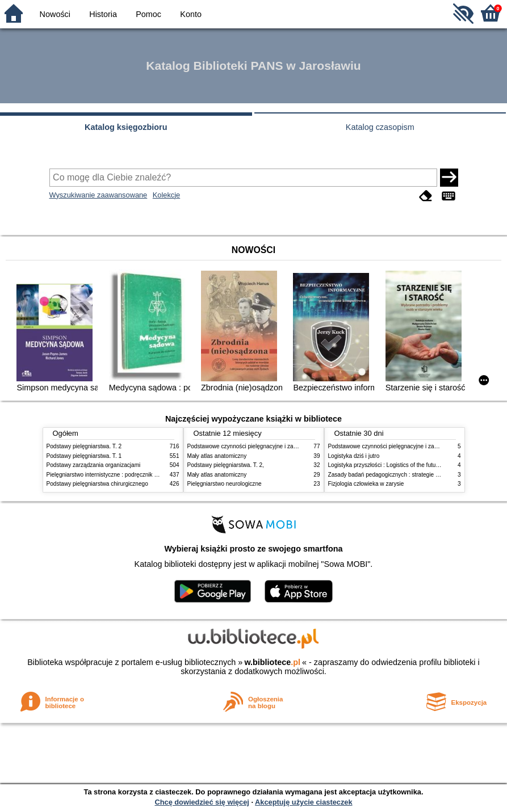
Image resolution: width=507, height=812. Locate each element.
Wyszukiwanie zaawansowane (99, 195)
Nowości (55, 14)
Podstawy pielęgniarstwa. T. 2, (226, 465)
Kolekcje (166, 195)
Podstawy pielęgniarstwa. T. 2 (84, 446)
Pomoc (148, 14)
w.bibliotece (272, 662)
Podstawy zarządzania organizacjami (94, 465)
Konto (191, 14)
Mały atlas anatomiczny (217, 456)
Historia (103, 14)
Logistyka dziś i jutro (354, 456)
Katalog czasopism (380, 127)
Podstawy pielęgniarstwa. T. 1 (84, 456)
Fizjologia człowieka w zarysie (366, 484)
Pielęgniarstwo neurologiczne (225, 484)
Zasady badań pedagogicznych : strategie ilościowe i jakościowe (410, 475)
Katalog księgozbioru (126, 127)
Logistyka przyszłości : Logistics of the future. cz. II (392, 465)
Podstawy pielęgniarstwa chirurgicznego (97, 484)
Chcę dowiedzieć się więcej (202, 802)
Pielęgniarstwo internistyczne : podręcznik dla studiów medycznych (131, 475)
